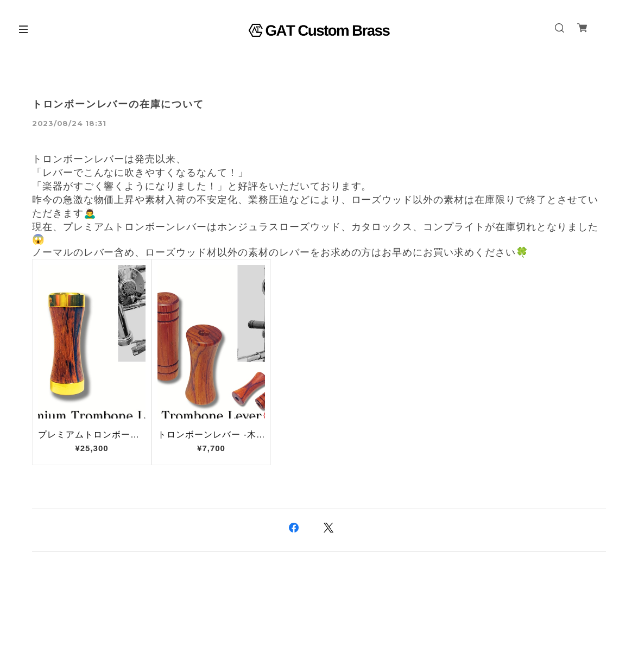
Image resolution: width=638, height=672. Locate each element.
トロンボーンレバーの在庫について (118, 104)
